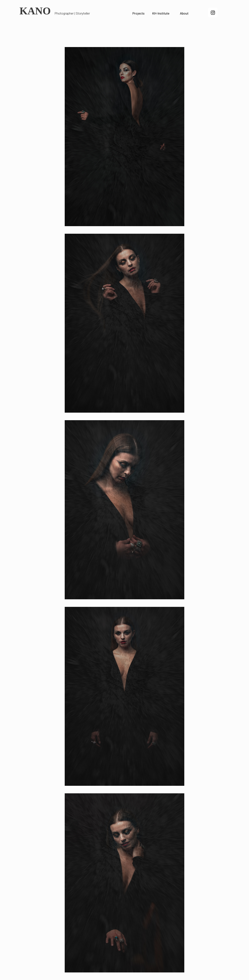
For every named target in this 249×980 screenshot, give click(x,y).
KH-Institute (161, 13)
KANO (35, 11)
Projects (139, 13)
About (184, 13)
